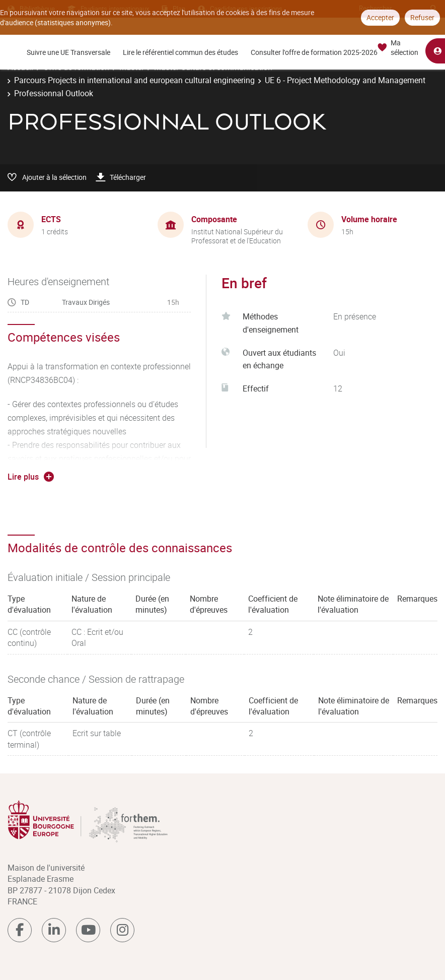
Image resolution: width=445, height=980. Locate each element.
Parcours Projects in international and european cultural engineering (134, 80)
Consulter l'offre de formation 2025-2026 (314, 52)
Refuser (422, 17)
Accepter (380, 17)
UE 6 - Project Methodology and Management (345, 80)
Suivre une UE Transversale (68, 52)
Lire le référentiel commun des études (180, 52)
